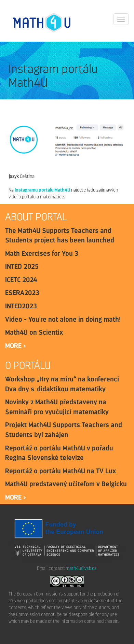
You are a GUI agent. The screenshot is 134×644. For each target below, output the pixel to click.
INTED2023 (21, 306)
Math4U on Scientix (34, 332)
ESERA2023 (22, 293)
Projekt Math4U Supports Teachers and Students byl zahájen (64, 430)
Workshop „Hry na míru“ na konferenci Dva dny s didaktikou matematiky (62, 384)
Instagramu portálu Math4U (42, 190)
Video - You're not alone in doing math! (63, 319)
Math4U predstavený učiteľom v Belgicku (66, 484)
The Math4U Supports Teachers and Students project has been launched (60, 235)
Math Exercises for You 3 (42, 253)
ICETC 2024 (21, 280)
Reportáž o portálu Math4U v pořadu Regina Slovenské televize (59, 453)
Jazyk (14, 176)
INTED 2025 (22, 266)
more (14, 346)
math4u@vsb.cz (81, 568)
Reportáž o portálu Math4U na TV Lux (61, 471)
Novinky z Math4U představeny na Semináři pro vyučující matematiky (57, 407)
